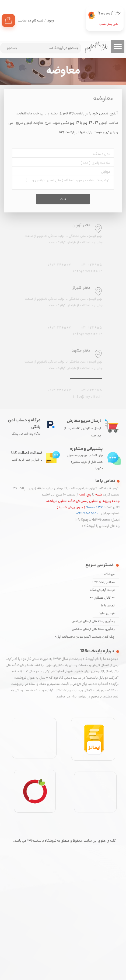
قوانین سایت (106, 614)
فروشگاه (109, 575)
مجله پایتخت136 (104, 583)
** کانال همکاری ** (104, 598)
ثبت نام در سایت (30, 21)
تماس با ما (108, 606)
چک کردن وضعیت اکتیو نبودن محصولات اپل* (104, 637)
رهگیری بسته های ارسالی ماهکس (104, 629)
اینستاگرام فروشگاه (104, 590)
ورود (51, 21)
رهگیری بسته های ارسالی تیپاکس (104, 621)
